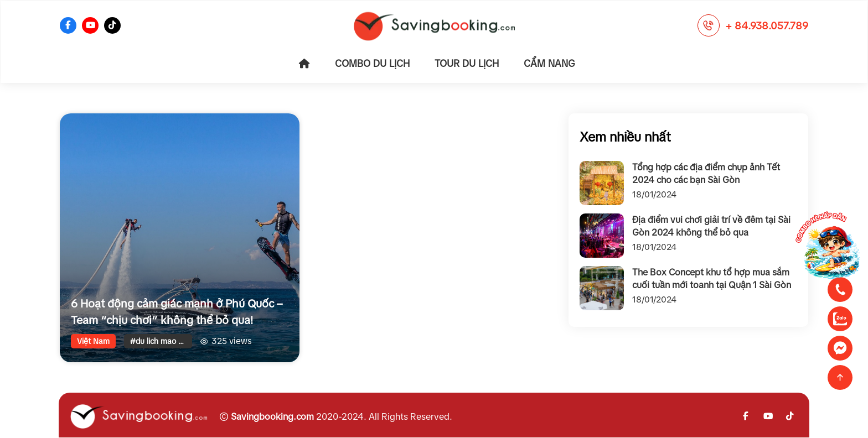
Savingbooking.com (272, 416)
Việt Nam (93, 341)
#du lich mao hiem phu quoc (161, 341)
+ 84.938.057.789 (767, 26)
